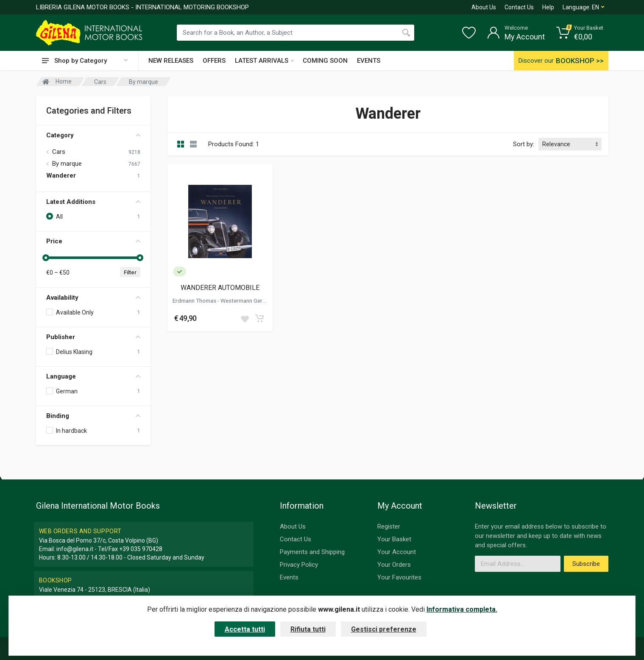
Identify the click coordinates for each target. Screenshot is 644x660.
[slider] (46, 258)
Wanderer (61, 175)
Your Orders (394, 565)
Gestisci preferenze (384, 629)
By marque (67, 164)
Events (289, 577)
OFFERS (214, 61)
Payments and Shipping (312, 552)
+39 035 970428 (141, 549)
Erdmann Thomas (195, 301)
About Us (484, 7)
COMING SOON (325, 61)
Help (548, 7)
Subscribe (586, 564)
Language (93, 376)
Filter (130, 272)
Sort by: (524, 144)
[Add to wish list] (245, 318)
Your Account (397, 552)
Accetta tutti (245, 629)
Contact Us (519, 7)
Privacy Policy (299, 565)
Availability (93, 298)
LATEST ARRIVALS (264, 61)
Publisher (93, 337)
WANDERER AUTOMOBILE (220, 288)
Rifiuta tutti (308, 629)
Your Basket (394, 539)
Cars (59, 152)
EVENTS (369, 61)
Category (93, 135)
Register (389, 526)
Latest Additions (93, 202)
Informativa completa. (462, 609)
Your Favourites (399, 577)
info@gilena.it (75, 549)
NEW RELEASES (171, 61)
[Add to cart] (259, 318)
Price (93, 241)
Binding (93, 416)
